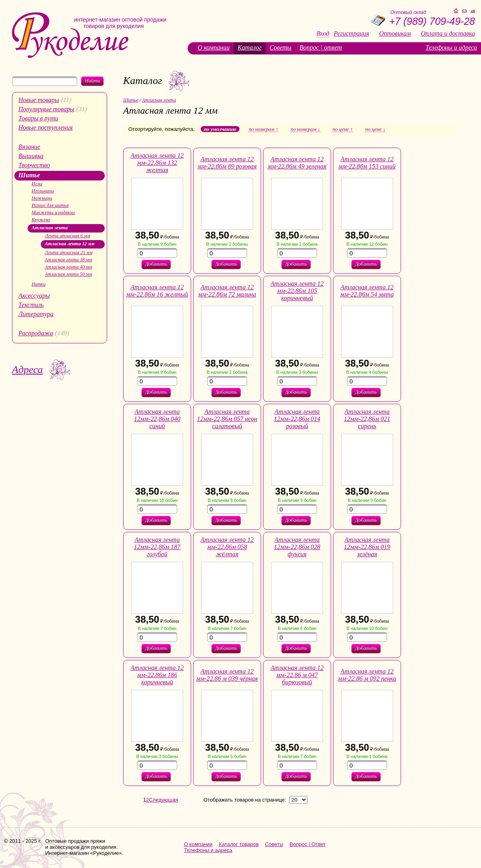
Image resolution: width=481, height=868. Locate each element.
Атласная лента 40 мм (68, 267)
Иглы (37, 184)
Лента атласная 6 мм (67, 236)
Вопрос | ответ (321, 47)
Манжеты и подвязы (53, 212)
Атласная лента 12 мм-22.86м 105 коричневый (297, 291)
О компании (214, 47)
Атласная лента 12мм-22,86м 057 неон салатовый (227, 419)
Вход (323, 34)
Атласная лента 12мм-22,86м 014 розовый (297, 419)
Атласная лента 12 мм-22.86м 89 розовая (227, 163)
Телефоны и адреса (451, 47)
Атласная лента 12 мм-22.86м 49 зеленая (297, 163)
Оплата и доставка (448, 34)
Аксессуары (34, 296)
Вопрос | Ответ (307, 844)
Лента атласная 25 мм (69, 253)
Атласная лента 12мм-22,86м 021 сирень (367, 419)
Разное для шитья (50, 205)
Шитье (29, 175)
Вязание (29, 147)
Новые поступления (46, 127)
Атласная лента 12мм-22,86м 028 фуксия (297, 547)
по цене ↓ (375, 129)
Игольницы (43, 191)
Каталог (249, 47)
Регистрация (352, 34)
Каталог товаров (239, 844)
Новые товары (39, 100)
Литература (36, 314)
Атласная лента (50, 228)
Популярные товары (46, 109)
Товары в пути (38, 118)
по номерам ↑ (263, 129)
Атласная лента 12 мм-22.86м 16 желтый (157, 291)
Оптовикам (395, 34)
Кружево (41, 220)
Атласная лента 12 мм (70, 244)
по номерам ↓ (305, 129)
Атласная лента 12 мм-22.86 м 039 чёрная (227, 675)
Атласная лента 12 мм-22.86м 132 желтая (157, 163)
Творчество (34, 165)
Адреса (27, 370)
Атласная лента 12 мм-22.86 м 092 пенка (367, 675)
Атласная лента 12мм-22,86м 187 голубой (157, 547)
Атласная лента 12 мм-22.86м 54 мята (367, 291)
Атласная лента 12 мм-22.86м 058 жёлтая (227, 547)
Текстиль (31, 305)
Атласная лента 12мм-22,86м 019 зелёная (367, 547)
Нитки (39, 284)
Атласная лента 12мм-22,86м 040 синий (157, 419)
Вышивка (31, 156)
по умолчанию (220, 129)
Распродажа (36, 333)
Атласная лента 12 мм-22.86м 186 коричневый (157, 675)
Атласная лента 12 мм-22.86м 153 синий (367, 163)
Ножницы (42, 198)
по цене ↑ (343, 129)
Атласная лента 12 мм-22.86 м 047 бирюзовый (297, 675)
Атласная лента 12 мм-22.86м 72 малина (227, 291)
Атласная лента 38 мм (68, 260)
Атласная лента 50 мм (68, 274)
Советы (280, 47)
